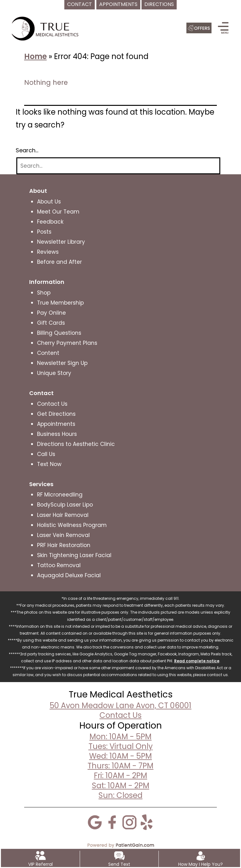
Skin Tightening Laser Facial (74, 555)
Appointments (56, 424)
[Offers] (199, 28)
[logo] (46, 28)
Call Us (46, 454)
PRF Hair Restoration (64, 545)
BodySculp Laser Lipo (65, 505)
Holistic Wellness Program (72, 525)
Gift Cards (51, 323)
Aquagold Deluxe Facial (69, 575)
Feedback (50, 222)
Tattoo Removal (59, 565)
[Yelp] (147, 822)
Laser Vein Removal (63, 535)
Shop (44, 293)
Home (35, 56)
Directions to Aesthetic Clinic (76, 444)
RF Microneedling (60, 495)
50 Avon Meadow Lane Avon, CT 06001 (120, 705)
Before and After (59, 262)
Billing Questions (59, 333)
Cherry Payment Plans (67, 343)
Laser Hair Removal (63, 515)
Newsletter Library (61, 242)
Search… (27, 150)
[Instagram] (129, 822)
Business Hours (57, 434)
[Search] (118, 166)
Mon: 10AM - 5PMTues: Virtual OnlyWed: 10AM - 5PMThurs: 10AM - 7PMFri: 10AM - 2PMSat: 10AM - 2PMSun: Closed (120, 766)
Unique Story (54, 373)
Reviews (48, 252)
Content (48, 353)
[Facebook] (112, 822)
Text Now (49, 464)
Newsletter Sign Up (62, 363)
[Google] (95, 822)
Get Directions (56, 414)
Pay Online (51, 313)
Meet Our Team (58, 212)
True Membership (60, 303)
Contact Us (52, 404)
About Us (49, 202)
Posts (44, 232)
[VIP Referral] (40, 855)
